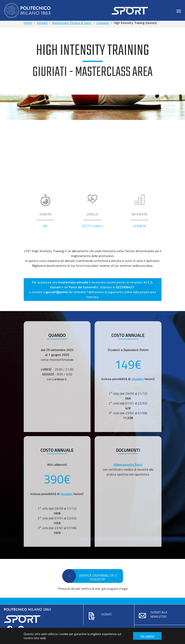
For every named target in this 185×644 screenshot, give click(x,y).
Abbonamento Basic (128, 465)
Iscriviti (106, 614)
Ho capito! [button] (147, 636)
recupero (137, 379)
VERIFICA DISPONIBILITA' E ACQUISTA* (98, 577)
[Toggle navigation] (179, 11)
